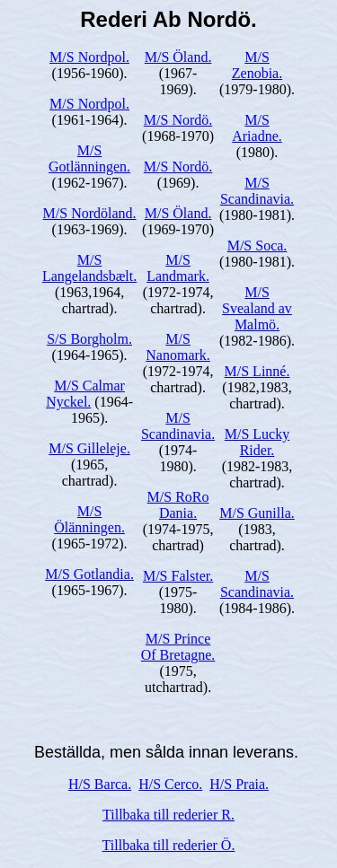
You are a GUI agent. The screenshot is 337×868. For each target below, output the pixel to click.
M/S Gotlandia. (89, 574)
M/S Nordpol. (89, 57)
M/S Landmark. (178, 268)
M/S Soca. (257, 245)
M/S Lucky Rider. (257, 442)
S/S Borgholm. (89, 339)
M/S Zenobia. (257, 65)
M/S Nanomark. (178, 347)
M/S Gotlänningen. (89, 158)
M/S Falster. (178, 576)
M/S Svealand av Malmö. (257, 308)
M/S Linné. (257, 371)
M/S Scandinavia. (178, 426)
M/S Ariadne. (257, 128)
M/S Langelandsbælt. (89, 268)
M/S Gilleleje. (89, 448)
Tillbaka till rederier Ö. (169, 845)
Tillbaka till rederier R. (168, 815)
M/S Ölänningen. (89, 519)
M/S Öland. (178, 57)
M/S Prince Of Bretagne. (178, 647)
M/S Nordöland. (90, 213)
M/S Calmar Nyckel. (85, 394)
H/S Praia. (239, 784)
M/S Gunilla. (257, 513)
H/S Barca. (100, 784)
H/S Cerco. (170, 784)
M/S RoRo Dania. (178, 505)
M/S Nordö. (178, 120)
